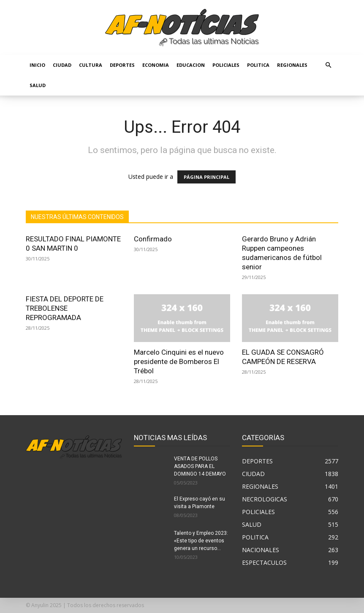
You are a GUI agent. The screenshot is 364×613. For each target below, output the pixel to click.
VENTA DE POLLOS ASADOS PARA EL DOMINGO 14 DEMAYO (200, 466)
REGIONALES (292, 65)
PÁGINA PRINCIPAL (206, 177)
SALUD (38, 85)
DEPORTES (122, 65)
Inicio (37, 65)
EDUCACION (191, 65)
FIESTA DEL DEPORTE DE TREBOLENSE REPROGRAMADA (65, 308)
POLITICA (258, 65)
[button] (328, 65)
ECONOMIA (156, 65)
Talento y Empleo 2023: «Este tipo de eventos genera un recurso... (201, 541)
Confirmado (153, 239)
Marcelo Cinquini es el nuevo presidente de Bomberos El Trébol (179, 361)
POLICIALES (226, 65)
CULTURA (91, 65)
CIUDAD (62, 65)
